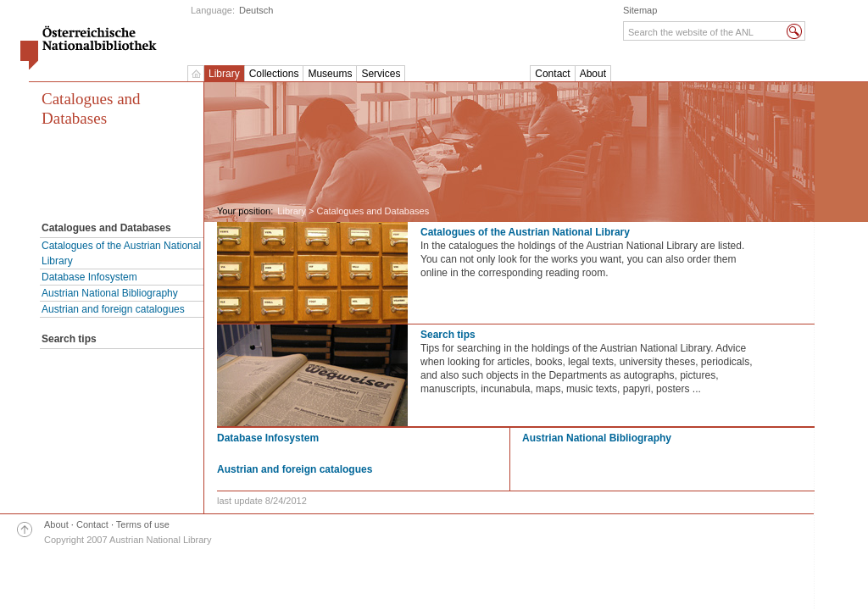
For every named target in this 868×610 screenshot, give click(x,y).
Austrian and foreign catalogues (113, 309)
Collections (274, 74)
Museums (330, 74)
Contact (552, 74)
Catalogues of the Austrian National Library (121, 253)
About (593, 74)
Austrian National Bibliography (110, 293)
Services (381, 74)
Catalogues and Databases (91, 108)
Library (224, 74)
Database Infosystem (89, 277)
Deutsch (256, 10)
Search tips (448, 335)
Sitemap (640, 10)
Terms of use (143, 524)
